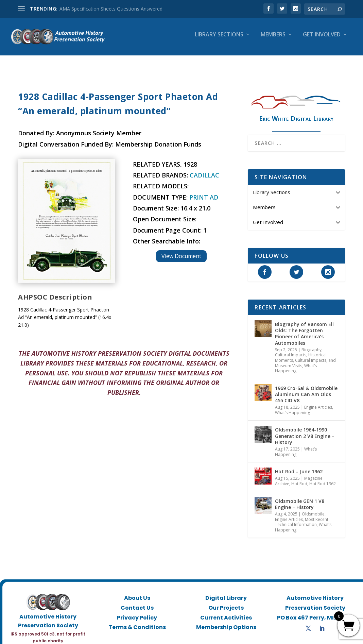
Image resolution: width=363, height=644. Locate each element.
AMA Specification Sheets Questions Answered (111, 9)
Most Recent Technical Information (302, 516)
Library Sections (219, 40)
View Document (181, 250)
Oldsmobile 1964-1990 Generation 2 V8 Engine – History (305, 430)
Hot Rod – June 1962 (299, 465)
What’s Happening (296, 362)
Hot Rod (299, 478)
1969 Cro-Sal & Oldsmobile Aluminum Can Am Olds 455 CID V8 (306, 388)
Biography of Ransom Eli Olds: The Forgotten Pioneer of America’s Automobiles (304, 327)
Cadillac (204, 169)
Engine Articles (318, 401)
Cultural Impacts (291, 349)
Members (273, 40)
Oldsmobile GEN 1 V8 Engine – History (300, 498)
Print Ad (204, 191)
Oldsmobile (313, 508)
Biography (312, 344)
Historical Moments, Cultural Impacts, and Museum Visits (305, 354)
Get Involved (322, 40)
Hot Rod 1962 (323, 478)
